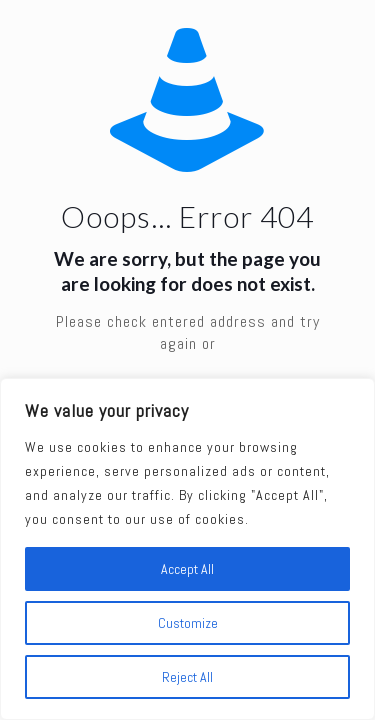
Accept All (187, 569)
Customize (188, 623)
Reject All (187, 677)
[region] (187, 549)
